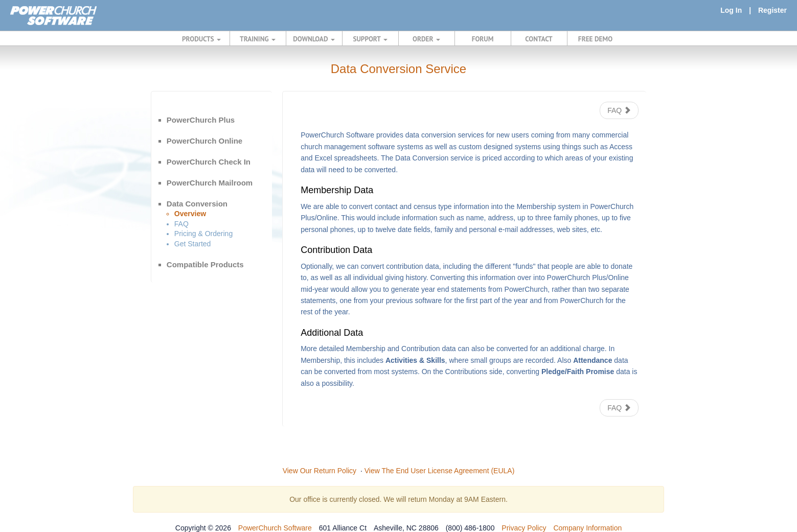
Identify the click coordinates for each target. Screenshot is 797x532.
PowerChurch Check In (209, 162)
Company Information (587, 528)
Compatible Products (205, 264)
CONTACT (539, 39)
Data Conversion (197, 204)
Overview (190, 214)
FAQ (181, 224)
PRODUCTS (201, 39)
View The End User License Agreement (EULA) (440, 471)
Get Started (193, 244)
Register (772, 10)
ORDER (426, 39)
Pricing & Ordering (203, 234)
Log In (731, 10)
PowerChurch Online (204, 141)
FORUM (483, 39)
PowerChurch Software (275, 528)
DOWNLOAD (314, 39)
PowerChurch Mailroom (210, 183)
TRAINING (258, 39)
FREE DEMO (595, 39)
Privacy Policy (524, 528)
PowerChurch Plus (201, 120)
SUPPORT (370, 39)
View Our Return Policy (320, 471)
